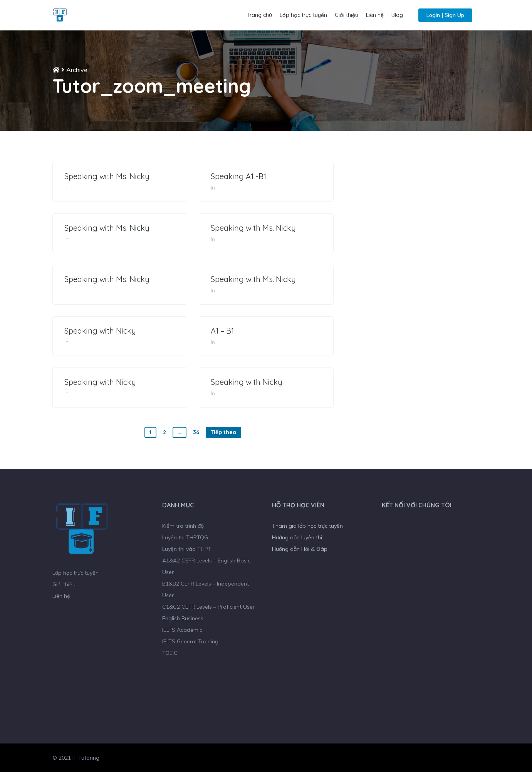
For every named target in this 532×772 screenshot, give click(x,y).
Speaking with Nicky (100, 331)
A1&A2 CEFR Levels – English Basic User (206, 566)
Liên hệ (375, 15)
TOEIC (170, 653)
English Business (183, 618)
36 (196, 432)
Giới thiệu (347, 15)
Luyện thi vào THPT (187, 549)
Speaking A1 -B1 (238, 176)
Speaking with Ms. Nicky (107, 176)
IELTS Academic (182, 630)
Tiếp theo (223, 432)
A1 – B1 (222, 331)
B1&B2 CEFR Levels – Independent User (206, 589)
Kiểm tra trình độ (183, 526)
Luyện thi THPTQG (185, 537)
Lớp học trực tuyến (303, 15)
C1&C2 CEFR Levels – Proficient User (208, 607)
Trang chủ (259, 15)
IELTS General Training (190, 641)
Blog (397, 15)
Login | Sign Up (445, 15)
